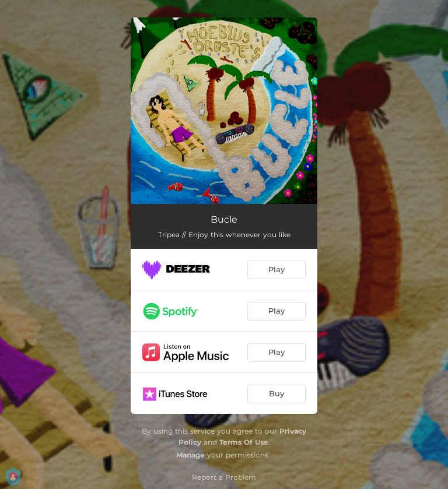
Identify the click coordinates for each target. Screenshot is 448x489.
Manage (190, 455)
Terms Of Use (244, 442)
